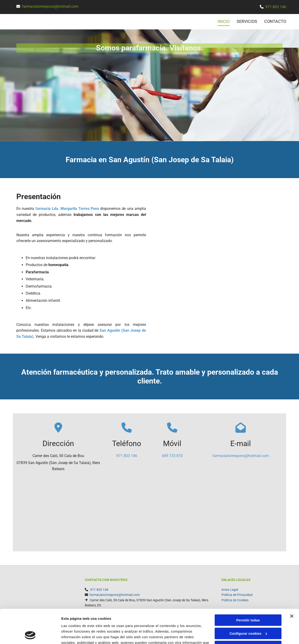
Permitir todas (248, 588)
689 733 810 (172, 456)
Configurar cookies (248, 601)
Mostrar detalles (75, 635)
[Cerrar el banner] (292, 584)
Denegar (248, 615)
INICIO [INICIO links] (224, 21)
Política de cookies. (95, 622)
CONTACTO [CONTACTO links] (275, 21)
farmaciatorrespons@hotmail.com (50, 6)
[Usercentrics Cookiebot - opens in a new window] (30, 635)
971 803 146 (276, 7)
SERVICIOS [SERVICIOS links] (247, 21)
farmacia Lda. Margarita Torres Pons (67, 209)
